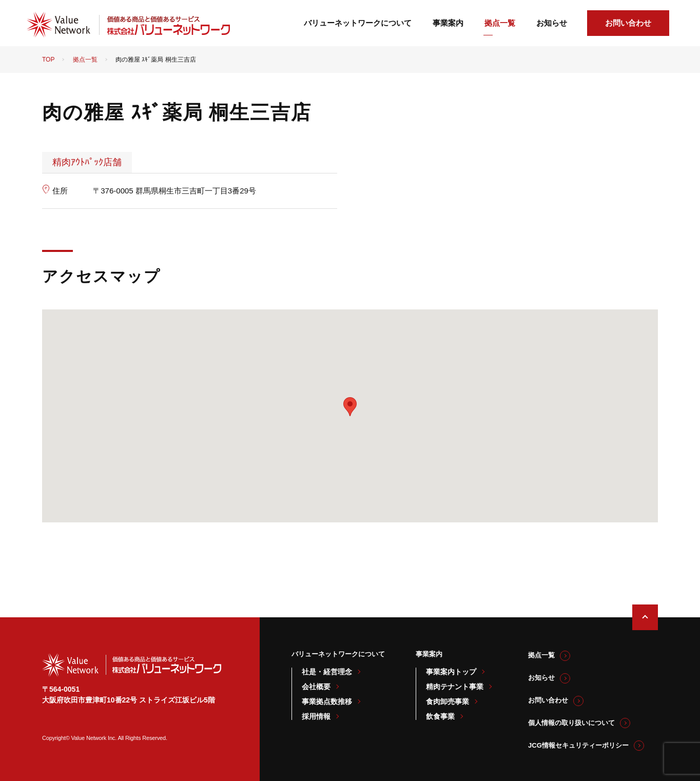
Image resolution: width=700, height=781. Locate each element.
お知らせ (552, 23)
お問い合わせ (628, 23)
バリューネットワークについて (358, 23)
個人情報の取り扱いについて (571, 723)
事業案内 (448, 23)
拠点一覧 (500, 23)
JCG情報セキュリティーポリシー (578, 745)
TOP (48, 60)
